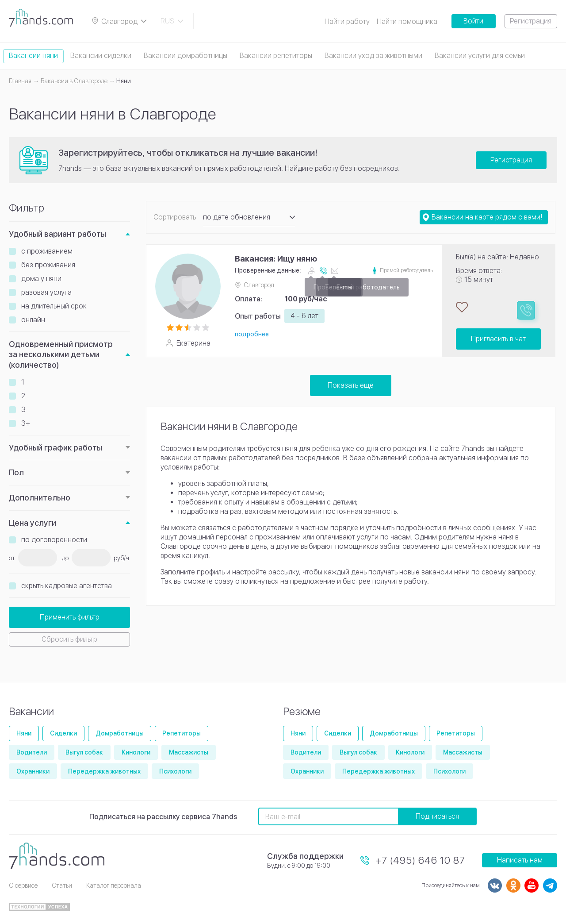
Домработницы (120, 733)
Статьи (62, 885)
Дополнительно (40, 498)
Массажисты (189, 752)
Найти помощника (407, 21)
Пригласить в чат (498, 339)
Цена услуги (33, 523)
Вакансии (31, 711)
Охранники (33, 771)
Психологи (175, 771)
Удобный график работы (55, 448)
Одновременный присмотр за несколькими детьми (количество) (61, 354)
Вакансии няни (33, 56)
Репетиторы (182, 733)
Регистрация (531, 21)
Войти (473, 21)
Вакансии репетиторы (276, 56)
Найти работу (347, 21)
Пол (16, 472)
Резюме (302, 711)
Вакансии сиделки (101, 56)
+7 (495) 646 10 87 (420, 860)
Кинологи (136, 752)
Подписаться (437, 816)
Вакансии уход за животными (373, 56)
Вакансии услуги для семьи (480, 56)
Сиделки (63, 733)
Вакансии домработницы (185, 56)
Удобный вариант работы (57, 234)
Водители (32, 752)
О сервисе (23, 885)
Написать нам (520, 860)
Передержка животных (104, 771)
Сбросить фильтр (69, 639)
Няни (24, 733)
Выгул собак (84, 752)
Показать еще (351, 385)
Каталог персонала (114, 885)
